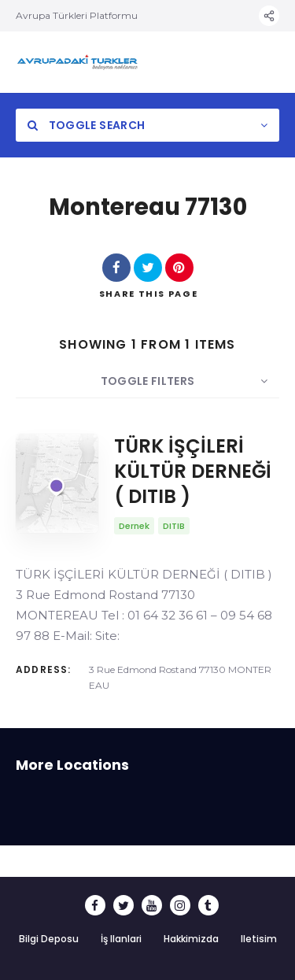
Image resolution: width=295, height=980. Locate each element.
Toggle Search (86, 125)
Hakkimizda (191, 939)
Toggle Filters (148, 381)
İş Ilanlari (121, 939)
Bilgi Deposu (49, 939)
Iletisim (259, 939)
